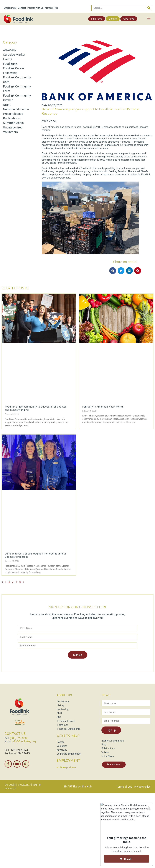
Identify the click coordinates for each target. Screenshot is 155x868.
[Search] (149, 8)
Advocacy (9, 50)
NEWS (106, 695)
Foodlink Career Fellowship (14, 71)
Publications (11, 118)
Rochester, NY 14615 (17, 753)
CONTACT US (15, 734)
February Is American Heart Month (103, 407)
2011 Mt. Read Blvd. (17, 750)
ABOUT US (64, 695)
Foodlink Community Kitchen (17, 98)
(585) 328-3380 (19, 738)
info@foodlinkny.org (24, 741)
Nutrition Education (16, 109)
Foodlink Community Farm (17, 89)
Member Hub (51, 8)
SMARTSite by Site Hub (77, 786)
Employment (10, 8)
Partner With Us (35, 8)
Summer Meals (13, 123)
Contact (22, 8)
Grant (7, 105)
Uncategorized (13, 127)
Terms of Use (124, 787)
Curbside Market (14, 55)
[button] (113, 271)
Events (8, 59)
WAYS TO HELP (68, 736)
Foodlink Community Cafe (17, 80)
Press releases (13, 114)
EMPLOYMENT (68, 761)
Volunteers (10, 132)
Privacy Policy (142, 787)
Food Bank (10, 64)
